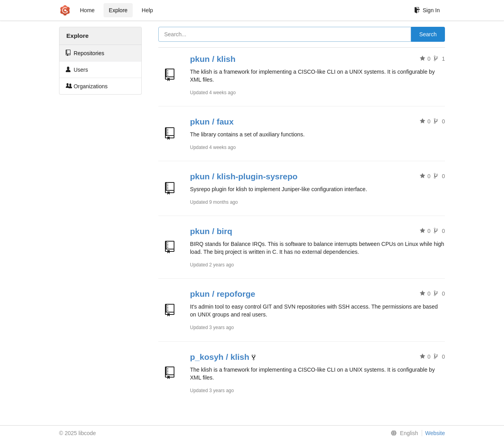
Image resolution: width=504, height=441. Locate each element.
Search (428, 34)
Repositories (85, 53)
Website (435, 433)
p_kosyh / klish (220, 357)
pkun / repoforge (223, 294)
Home (87, 10)
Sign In (427, 10)
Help (147, 10)
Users (77, 70)
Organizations (87, 86)
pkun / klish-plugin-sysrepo (244, 176)
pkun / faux (212, 122)
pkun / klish (213, 59)
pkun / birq (211, 231)
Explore (118, 10)
